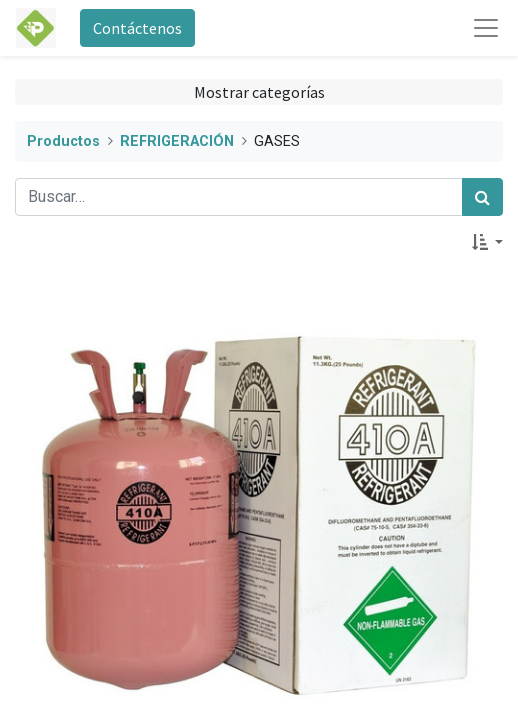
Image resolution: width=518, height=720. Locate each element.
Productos (63, 141)
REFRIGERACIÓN (177, 141)
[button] (487, 242)
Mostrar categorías (259, 92)
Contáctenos (137, 28)
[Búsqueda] (482, 197)
